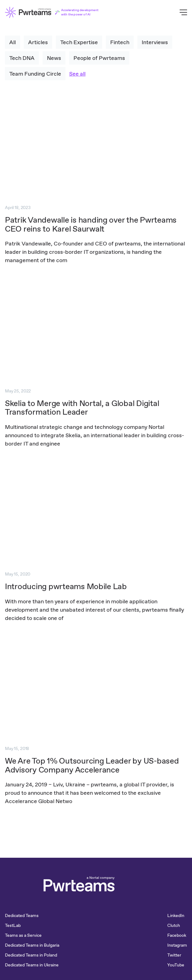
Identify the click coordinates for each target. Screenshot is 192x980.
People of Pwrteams (99, 58)
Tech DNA (22, 58)
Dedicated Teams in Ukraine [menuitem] (32, 965)
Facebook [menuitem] (177, 935)
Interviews (155, 42)
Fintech (120, 42)
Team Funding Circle (35, 74)
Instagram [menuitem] (177, 945)
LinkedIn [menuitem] (176, 915)
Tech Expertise (79, 42)
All (13, 42)
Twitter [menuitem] (174, 955)
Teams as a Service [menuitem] (23, 935)
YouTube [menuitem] (176, 965)
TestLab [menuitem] (13, 925)
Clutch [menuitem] (174, 925)
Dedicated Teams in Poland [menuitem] (31, 955)
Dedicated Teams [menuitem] (22, 915)
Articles (38, 42)
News (54, 58)
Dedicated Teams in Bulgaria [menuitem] (32, 945)
